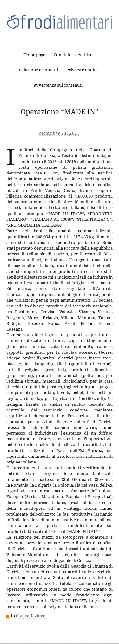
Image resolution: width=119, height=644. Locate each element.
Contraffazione (31, 616)
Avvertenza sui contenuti (58, 85)
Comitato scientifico (73, 55)
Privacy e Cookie (83, 70)
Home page (34, 55)
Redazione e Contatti (38, 70)
